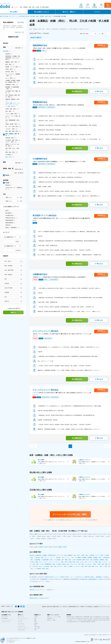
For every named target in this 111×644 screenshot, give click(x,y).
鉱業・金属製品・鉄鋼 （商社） (44, 16)
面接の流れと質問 (82, 618)
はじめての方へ (5, 617)
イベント (97, 12)
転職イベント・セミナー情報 (54, 617)
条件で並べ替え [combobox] (84, 34)
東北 (35, 618)
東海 (35, 622)
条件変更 (21, 22)
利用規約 (44, 607)
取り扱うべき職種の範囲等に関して (72, 607)
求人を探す (14, 12)
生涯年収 (85, 620)
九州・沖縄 (37, 628)
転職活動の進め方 (71, 617)
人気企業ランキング (72, 620)
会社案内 (86, 635)
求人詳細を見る (77, 91)
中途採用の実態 (102, 620)
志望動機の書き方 (98, 617)
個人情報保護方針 (11, 642)
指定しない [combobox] (9, 197)
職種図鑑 (88, 622)
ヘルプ (108, 607)
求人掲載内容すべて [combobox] (10, 237)
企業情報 (93, 622)
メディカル (20, 620)
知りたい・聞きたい (69, 12)
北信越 (36, 623)
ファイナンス (21, 623)
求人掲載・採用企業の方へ (103, 635)
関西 (35, 625)
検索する (13, 312)
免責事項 (96, 607)
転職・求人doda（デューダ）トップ (9, 16)
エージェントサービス (7, 620)
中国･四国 (22, 16)
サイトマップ (102, 607)
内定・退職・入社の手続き (93, 618)
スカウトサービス (6, 622)
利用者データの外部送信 (86, 607)
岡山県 (27, 16)
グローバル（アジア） (23, 628)
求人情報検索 (5, 618)
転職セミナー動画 (51, 620)
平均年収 (80, 620)
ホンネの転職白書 (81, 622)
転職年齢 (95, 620)
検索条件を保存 (13, 37)
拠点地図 (93, 635)
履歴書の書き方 (79, 617)
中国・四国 (37, 627)
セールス (20, 622)
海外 (35, 630)
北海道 (36, 617)
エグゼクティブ (21, 627)
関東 (35, 620)
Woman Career (21, 630)
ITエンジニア (21, 617)
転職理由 (90, 620)
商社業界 (33, 16)
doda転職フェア (51, 618)
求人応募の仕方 (73, 618)
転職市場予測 (73, 622)
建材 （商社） (9, 157)
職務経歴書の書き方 (88, 617)
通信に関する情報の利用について (55, 607)
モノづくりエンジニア (23, 618)
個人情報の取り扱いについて (13, 640)
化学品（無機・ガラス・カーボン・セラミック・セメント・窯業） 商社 (13, 105)
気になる (99, 91)
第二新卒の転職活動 (105, 618)
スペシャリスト (21, 625)
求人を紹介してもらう (42, 12)
